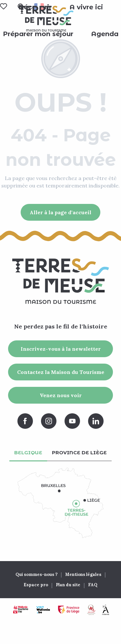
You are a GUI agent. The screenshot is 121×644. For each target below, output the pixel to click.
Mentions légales (83, 574)
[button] (86, 7)
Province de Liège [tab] (79, 453)
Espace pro (36, 585)
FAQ (93, 585)
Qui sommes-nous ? (36, 574)
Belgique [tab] (28, 453)
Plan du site (68, 585)
